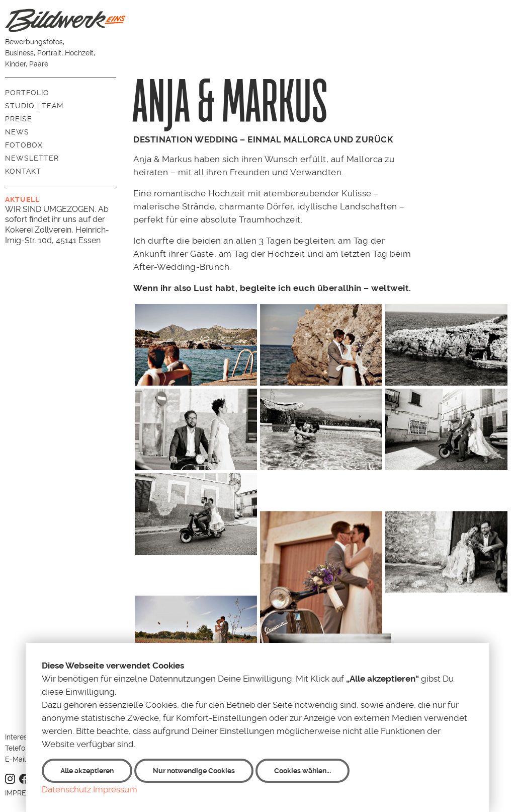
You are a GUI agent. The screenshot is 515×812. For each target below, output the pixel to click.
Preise (19, 119)
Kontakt (23, 171)
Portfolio (27, 93)
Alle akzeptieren (87, 771)
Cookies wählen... (303, 771)
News (17, 132)
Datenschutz (66, 789)
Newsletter (32, 158)
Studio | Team (34, 106)
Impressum (115, 789)
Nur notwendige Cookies (194, 771)
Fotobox (24, 145)
